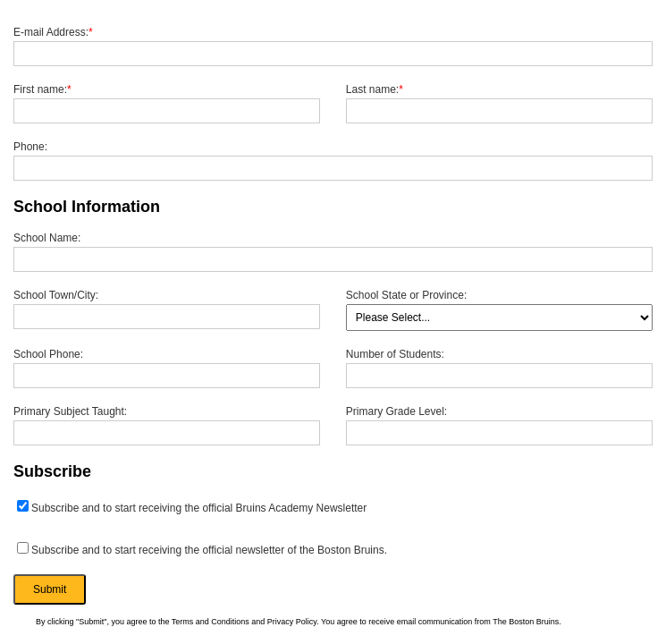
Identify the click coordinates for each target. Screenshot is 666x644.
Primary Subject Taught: (70, 411)
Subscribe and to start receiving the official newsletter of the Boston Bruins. (202, 549)
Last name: (375, 89)
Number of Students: (395, 354)
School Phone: (48, 354)
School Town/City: (56, 295)
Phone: (30, 147)
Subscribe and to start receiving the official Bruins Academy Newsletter (192, 507)
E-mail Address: (53, 32)
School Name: (47, 238)
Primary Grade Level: (396, 411)
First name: (42, 89)
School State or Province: (406, 295)
